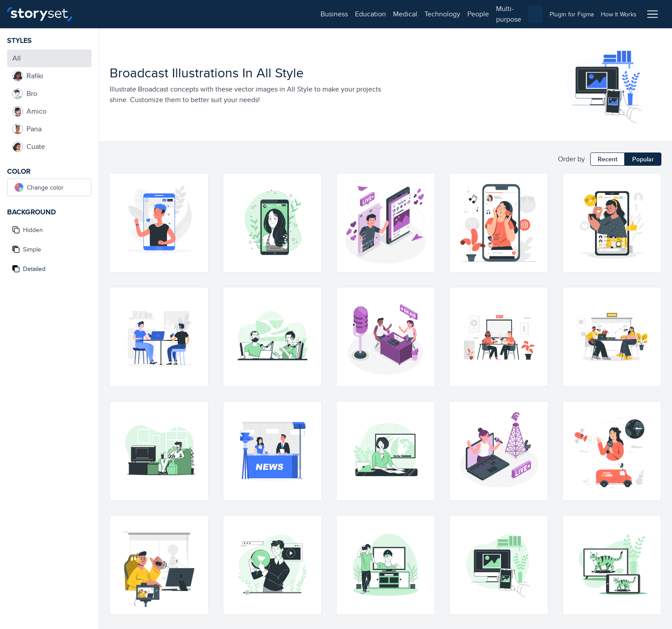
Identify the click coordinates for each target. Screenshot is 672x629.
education (136, 14)
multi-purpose (283, 14)
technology (208, 14)
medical (171, 14)
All (17, 58)
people (244, 14)
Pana (27, 129)
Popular (643, 159)
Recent (607, 159)
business (100, 14)
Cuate (29, 147)
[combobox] (427, 14)
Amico (29, 111)
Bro (25, 94)
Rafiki (28, 76)
